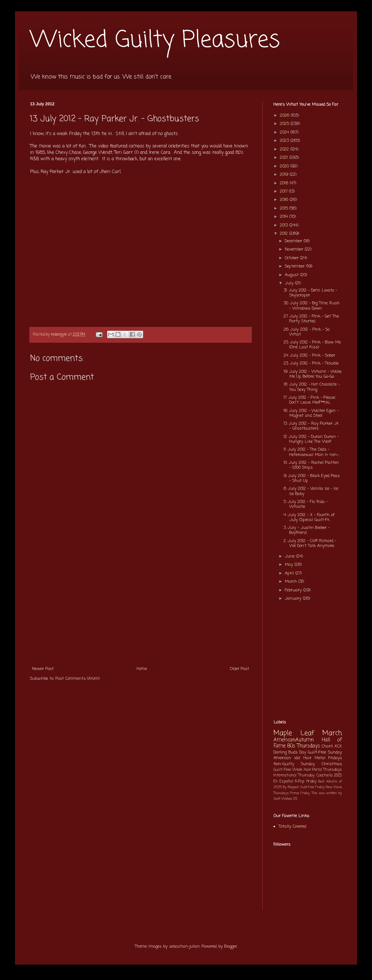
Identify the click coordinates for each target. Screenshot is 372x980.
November (295, 249)
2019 (285, 175)
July (290, 283)
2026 (285, 115)
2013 (285, 225)
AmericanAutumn (294, 740)
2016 (285, 200)
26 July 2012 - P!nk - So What (307, 332)
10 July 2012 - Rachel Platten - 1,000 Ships (311, 465)
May (290, 565)
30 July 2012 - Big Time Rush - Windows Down (312, 306)
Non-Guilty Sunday (294, 764)
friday (311, 782)
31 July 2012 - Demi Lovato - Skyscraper (310, 293)
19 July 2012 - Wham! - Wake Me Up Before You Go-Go (313, 374)
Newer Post (43, 669)
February (294, 590)
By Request (291, 787)
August (293, 275)
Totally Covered (293, 827)
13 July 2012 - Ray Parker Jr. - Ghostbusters (311, 426)
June (290, 556)
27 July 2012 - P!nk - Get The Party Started (311, 319)
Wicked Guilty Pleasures (155, 40)
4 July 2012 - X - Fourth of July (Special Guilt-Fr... (309, 517)
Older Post (240, 669)
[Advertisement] (141, 605)
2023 (285, 141)
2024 (285, 132)
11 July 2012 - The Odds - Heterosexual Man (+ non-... (312, 452)
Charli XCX (332, 746)
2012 (285, 234)
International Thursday (294, 776)
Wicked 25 (289, 799)
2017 (284, 191)
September (296, 266)
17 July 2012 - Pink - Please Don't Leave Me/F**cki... (309, 400)
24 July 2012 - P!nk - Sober (309, 356)
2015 (285, 208)
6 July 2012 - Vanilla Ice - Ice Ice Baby (311, 491)
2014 (285, 217)
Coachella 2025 (329, 776)
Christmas (332, 764)
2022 (285, 149)
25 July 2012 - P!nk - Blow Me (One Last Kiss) (312, 345)
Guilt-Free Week (288, 770)
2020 (285, 166)
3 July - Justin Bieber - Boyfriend (307, 530)
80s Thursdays (304, 746)
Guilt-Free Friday (312, 787)
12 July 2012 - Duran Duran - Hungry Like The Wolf (311, 439)
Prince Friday (300, 793)
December (294, 241)
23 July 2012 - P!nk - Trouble (311, 363)
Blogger (231, 947)
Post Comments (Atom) (78, 679)
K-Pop (300, 782)
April (290, 573)
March (292, 582)
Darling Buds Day (290, 752)
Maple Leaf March (308, 733)
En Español (283, 782)
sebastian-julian (184, 947)
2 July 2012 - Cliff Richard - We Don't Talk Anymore (310, 543)
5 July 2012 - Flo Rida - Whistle (306, 504)
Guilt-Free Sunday (325, 752)
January (294, 599)
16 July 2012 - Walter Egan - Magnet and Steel (311, 413)
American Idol (287, 758)
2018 (285, 183)
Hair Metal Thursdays (323, 770)
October (293, 258)
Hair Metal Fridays (323, 758)
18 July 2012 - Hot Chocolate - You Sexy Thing (312, 387)
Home (142, 669)
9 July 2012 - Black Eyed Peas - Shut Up (312, 478)
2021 (285, 158)
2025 (285, 124)
